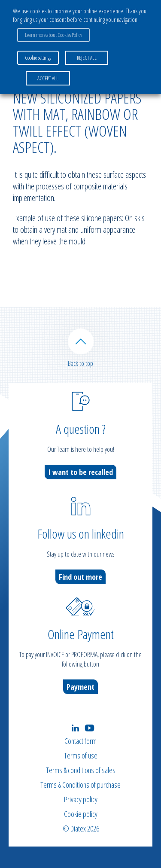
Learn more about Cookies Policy (53, 35)
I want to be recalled (80, 472)
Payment (80, 687)
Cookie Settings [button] (38, 58)
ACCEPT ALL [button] (48, 78)
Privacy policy (81, 799)
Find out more (80, 577)
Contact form (80, 741)
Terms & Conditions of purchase (80, 785)
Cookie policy (81, 814)
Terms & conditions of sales (81, 770)
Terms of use (81, 755)
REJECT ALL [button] (87, 58)
